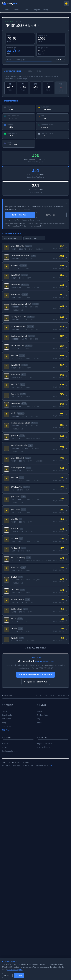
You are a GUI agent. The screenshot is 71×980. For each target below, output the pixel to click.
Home (6, 10)
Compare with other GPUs (36, 682)
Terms (5, 747)
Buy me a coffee (44, 744)
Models (16, 10)
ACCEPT (19, 976)
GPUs (25, 10)
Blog (46, 10)
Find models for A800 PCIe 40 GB (35, 675)
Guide (40, 711)
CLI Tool (6, 730)
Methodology (42, 715)
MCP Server (7, 726)
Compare (36, 10)
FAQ (39, 719)
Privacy (5, 744)
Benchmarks (7, 715)
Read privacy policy (15, 970)
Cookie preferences (10, 751)
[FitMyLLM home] (10, 4)
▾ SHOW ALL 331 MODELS (35, 648)
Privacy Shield (43, 747)
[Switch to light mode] (66, 4)
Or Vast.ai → (51, 215)
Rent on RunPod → (20, 215)
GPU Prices (6, 719)
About (40, 722)
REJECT (7, 976)
